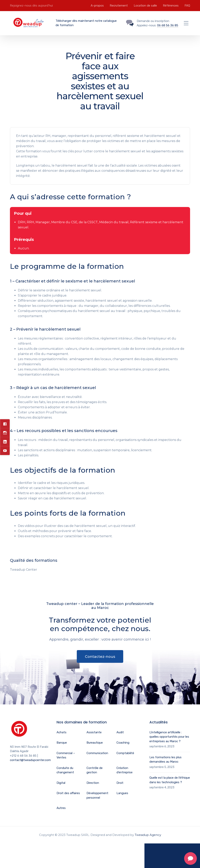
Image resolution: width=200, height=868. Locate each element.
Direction (93, 783)
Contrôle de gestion (95, 770)
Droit (120, 783)
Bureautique (95, 743)
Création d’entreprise (125, 770)
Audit (120, 732)
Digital (61, 783)
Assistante (94, 732)
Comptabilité (125, 753)
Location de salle (145, 6)
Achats (62, 732)
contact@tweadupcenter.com (30, 760)
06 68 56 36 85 (168, 25)
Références (171, 6)
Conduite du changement (65, 770)
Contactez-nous (100, 657)
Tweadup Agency (148, 835)
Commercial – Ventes (66, 755)
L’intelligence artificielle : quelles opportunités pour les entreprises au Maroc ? (169, 737)
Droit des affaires (68, 793)
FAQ (187, 6)
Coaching (123, 743)
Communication (97, 753)
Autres (61, 808)
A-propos (97, 6)
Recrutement (119, 6)
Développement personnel (97, 795)
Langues (122, 793)
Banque (62, 743)
